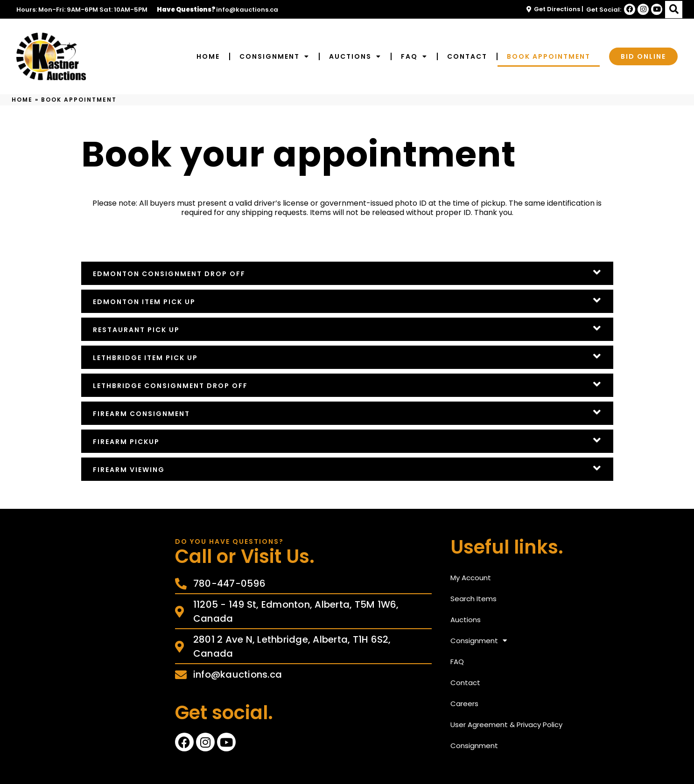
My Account (471, 578)
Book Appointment (549, 56)
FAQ (414, 56)
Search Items (473, 599)
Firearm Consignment (141, 414)
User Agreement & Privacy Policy (506, 725)
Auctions (355, 56)
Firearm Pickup (126, 442)
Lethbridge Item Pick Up (145, 358)
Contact (467, 56)
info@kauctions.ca (247, 10)
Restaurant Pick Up (136, 330)
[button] (674, 10)
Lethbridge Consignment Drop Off (170, 386)
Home (208, 56)
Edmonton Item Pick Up (144, 302)
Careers (464, 704)
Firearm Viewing (129, 470)
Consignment (274, 56)
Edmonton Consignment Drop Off (169, 274)
